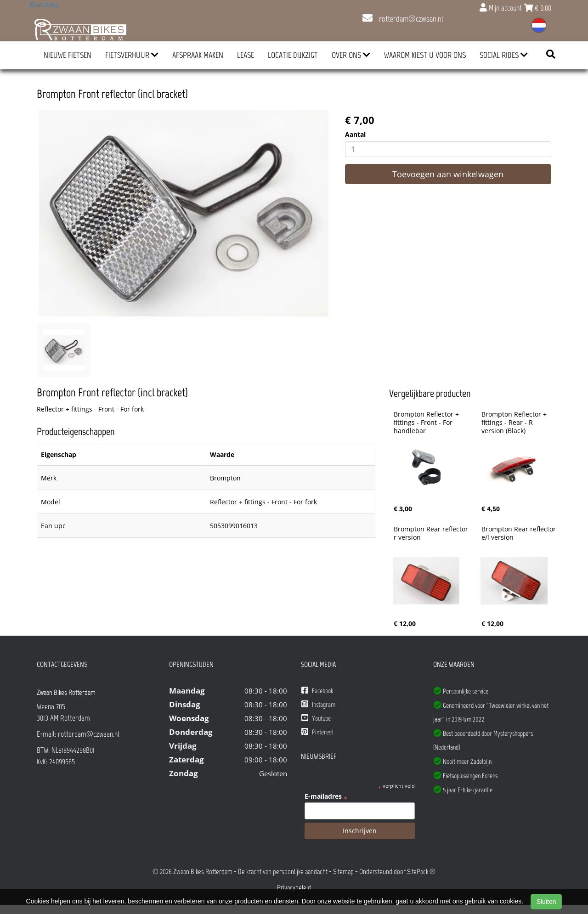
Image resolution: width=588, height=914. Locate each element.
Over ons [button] (351, 55)
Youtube (316, 718)
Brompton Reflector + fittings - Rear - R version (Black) (515, 423)
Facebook (317, 691)
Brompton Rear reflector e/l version (520, 533)
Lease (246, 55)
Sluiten (546, 902)
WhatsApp (44, 5)
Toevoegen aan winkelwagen (448, 174)
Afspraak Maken (198, 55)
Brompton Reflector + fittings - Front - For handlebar (427, 423)
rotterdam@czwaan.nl (403, 19)
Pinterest (317, 732)
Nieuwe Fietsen (68, 55)
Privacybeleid (294, 888)
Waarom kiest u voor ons (425, 55)
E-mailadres (326, 796)
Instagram (318, 704)
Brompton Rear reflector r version (432, 533)
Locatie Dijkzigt (293, 55)
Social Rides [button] (504, 55)
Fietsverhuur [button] (132, 55)
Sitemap (343, 872)
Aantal (355, 134)
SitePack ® (421, 872)
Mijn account (502, 8)
